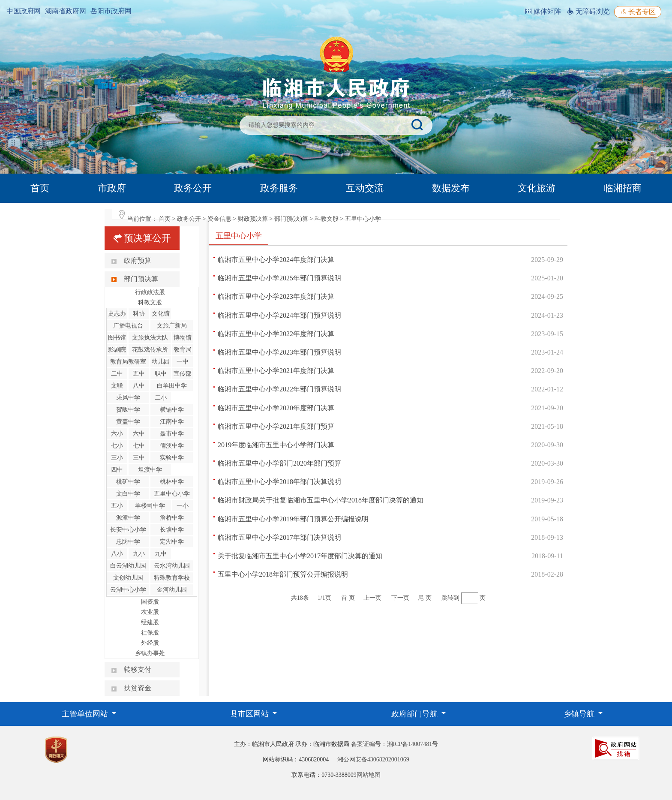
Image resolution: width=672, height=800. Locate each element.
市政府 (112, 188)
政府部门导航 (415, 714)
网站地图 (369, 775)
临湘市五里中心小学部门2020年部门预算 (279, 463)
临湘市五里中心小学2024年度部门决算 (276, 260)
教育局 (183, 350)
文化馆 (161, 314)
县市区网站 (250, 714)
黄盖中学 (128, 422)
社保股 (150, 633)
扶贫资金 (138, 688)
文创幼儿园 (128, 578)
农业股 (150, 612)
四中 (117, 470)
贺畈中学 (128, 410)
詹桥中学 (172, 518)
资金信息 (219, 219)
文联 (117, 386)
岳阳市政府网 (111, 11)
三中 (139, 458)
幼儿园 (161, 362)
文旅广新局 (172, 326)
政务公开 (193, 188)
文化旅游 (537, 188)
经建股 (150, 622)
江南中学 (172, 422)
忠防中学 (128, 542)
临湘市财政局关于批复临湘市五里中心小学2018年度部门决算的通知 (321, 500)
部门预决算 (141, 279)
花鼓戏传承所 (150, 350)
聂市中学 (172, 434)
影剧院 (117, 350)
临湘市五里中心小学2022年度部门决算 (276, 334)
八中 (139, 386)
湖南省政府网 (66, 11)
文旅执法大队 (150, 338)
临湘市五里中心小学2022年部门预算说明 (279, 389)
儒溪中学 (172, 446)
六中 (139, 434)
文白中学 (128, 494)
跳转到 (450, 598)
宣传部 (183, 374)
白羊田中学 (172, 386)
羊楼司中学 (150, 506)
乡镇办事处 (150, 653)
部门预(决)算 (291, 219)
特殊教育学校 (172, 578)
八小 (117, 554)
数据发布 (451, 188)
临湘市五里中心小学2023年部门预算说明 (279, 352)
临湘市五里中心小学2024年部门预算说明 (279, 315)
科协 (139, 314)
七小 (117, 446)
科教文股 (327, 219)
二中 (117, 374)
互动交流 (365, 188)
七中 (139, 446)
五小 (117, 506)
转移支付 (138, 669)
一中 (183, 362)
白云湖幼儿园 (128, 566)
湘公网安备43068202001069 (373, 759)
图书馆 (117, 338)
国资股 (150, 602)
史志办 (117, 314)
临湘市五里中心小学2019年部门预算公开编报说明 (293, 519)
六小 (117, 434)
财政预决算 (253, 219)
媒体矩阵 (543, 11)
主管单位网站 (86, 714)
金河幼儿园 (172, 590)
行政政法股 (150, 292)
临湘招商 (623, 188)
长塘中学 (172, 530)
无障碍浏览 (588, 11)
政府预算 (138, 260)
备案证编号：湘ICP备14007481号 (395, 744)
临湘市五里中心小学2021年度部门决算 (276, 371)
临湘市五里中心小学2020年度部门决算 (276, 408)
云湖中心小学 (128, 590)
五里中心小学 (363, 219)
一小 (183, 506)
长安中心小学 (128, 530)
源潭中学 (128, 518)
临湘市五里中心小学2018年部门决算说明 (279, 482)
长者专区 (638, 12)
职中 (161, 374)
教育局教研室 (128, 362)
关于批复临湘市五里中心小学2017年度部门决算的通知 (300, 556)
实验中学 (172, 458)
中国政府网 (24, 11)
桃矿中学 (128, 482)
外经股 (150, 643)
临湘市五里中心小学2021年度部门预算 (276, 426)
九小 (139, 554)
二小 (161, 398)
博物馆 (183, 338)
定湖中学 (172, 542)
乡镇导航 (580, 714)
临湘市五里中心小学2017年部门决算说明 (279, 537)
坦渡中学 (150, 470)
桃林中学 (172, 482)
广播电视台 (128, 326)
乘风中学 (128, 398)
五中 (139, 374)
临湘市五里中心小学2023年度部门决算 (276, 296)
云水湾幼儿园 (172, 566)
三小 (117, 458)
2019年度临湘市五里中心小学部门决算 (276, 445)
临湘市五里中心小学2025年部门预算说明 (279, 278)
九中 (161, 554)
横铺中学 (172, 410)
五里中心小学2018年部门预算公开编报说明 (283, 574)
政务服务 (279, 188)
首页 (40, 188)
